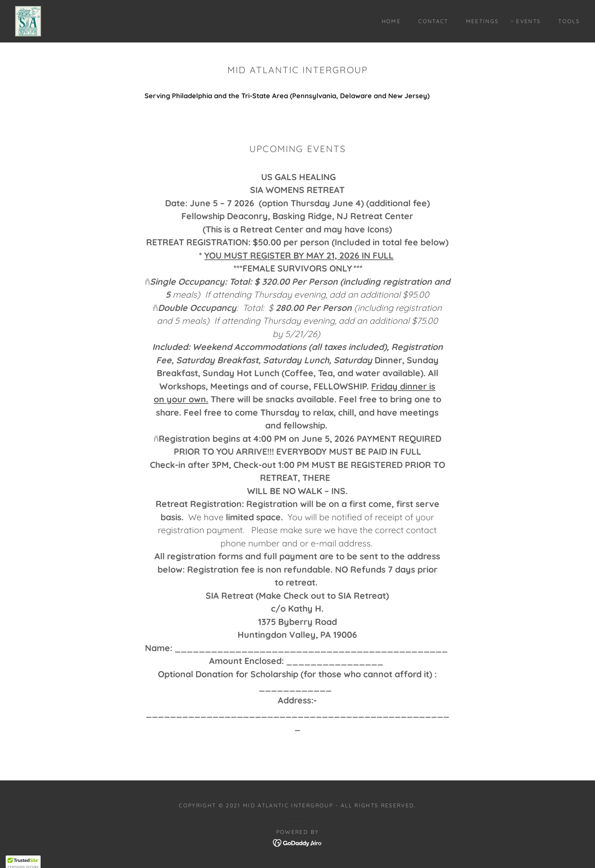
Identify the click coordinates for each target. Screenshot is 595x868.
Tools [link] (569, 21)
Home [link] (391, 21)
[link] (28, 21)
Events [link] (528, 21)
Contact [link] (433, 21)
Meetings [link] (482, 21)
